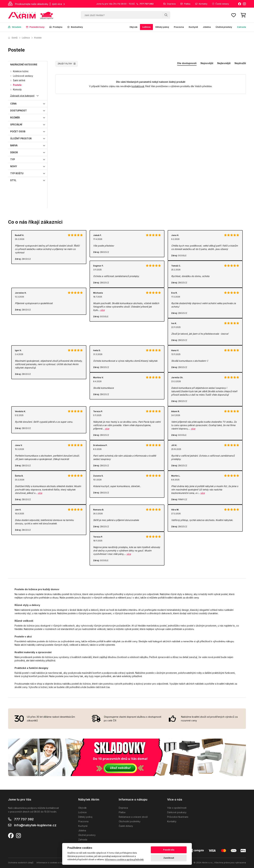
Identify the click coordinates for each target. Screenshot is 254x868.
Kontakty (201, 4)
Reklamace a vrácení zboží (133, 817)
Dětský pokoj (162, 27)
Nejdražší (240, 63)
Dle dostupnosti (187, 63)
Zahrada (241, 27)
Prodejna (56, 27)
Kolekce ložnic (21, 71)
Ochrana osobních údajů (21, 862)
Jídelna (207, 27)
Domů (13, 38)
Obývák (133, 27)
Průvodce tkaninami (178, 817)
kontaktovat (138, 86)
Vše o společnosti (177, 808)
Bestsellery (75, 27)
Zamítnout (169, 858)
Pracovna (179, 27)
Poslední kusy (35, 27)
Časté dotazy (221, 4)
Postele (38, 38)
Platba (185, 4)
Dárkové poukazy (177, 812)
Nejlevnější (224, 63)
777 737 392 (24, 819)
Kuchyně (193, 27)
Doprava (169, 4)
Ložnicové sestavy (23, 76)
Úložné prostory (224, 27)
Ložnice (146, 27)
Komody (17, 89)
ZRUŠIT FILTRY (67, 64)
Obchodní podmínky (130, 821)
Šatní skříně (19, 80)
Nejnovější (207, 63)
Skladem (15, 27)
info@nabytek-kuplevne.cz (35, 825)
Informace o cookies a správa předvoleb (57, 862)
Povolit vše (169, 850)
